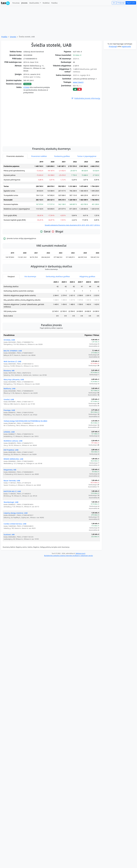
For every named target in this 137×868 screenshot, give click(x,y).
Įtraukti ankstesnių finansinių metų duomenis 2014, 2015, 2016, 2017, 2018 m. (72, 245)
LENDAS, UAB (9, 452)
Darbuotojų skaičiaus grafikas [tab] (58, 297)
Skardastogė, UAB (11, 522)
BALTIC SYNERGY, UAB (13, 371)
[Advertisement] (21, 142)
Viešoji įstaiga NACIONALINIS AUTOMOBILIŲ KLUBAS (25, 441)
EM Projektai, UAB (11, 470)
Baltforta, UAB (9, 409)
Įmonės (24, 3)
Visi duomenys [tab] (30, 297)
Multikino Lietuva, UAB (13, 461)
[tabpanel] (51, 213)
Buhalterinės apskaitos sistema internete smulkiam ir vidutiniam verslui (68, 576)
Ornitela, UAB (9, 360)
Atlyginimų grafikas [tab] (87, 297)
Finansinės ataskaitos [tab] (15, 176)
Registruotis (131, 3)
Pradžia (4, 37)
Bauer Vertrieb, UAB (12, 501)
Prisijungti (121, 3)
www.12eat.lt (78, 82)
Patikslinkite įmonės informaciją (86, 98)
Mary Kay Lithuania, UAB (14, 400)
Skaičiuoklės (34, 3)
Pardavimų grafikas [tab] (62, 176)
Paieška (54, 3)
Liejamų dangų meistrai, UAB (16, 533)
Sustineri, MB (9, 555)
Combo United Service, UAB (15, 544)
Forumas (16, 3)
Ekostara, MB (9, 391)
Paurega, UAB (9, 430)
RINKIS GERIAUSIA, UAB (13, 479)
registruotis (126, 46)
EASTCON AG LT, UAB (12, 512)
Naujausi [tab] (11, 297)
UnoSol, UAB (9, 420)
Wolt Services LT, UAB (12, 382)
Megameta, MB (10, 490)
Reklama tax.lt (80, 574)
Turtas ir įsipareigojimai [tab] (87, 176)
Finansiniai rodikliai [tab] (39, 176)
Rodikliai (46, 3)
